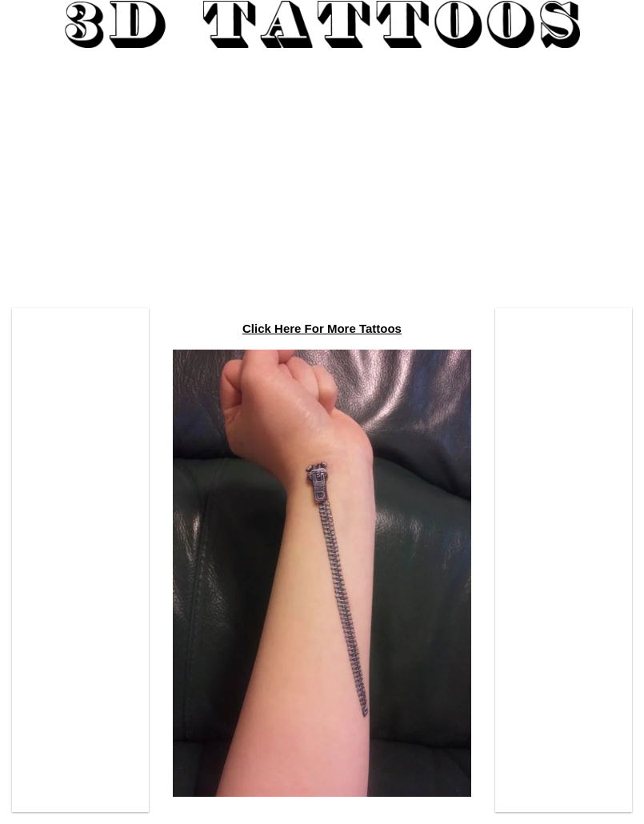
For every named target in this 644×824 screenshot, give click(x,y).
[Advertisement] (322, 172)
